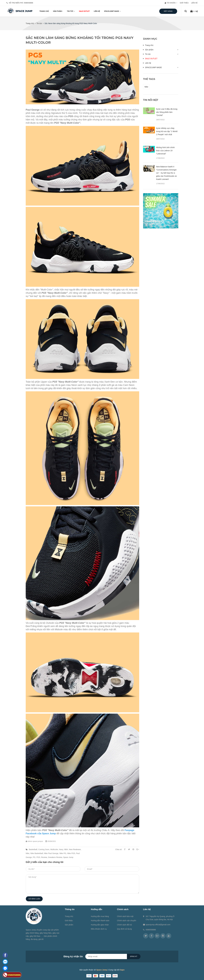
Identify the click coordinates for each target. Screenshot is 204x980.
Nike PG (63, 853)
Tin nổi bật (151, 100)
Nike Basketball (37, 853)
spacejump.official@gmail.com (158, 925)
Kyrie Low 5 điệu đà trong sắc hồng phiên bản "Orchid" (167, 112)
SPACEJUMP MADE (112, 11)
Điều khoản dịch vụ (99, 929)
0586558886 (28, 3)
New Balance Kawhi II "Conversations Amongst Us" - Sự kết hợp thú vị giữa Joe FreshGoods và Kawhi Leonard (166, 173)
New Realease (75, 849)
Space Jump (68, 857)
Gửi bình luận (34, 899)
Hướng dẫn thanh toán (100, 921)
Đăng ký (134, 956)
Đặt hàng (168, 11)
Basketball (33, 849)
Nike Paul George (51, 853)
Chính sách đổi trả (124, 925)
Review (44, 857)
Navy (61, 849)
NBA (66, 849)
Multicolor (54, 849)
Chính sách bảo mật (125, 916)
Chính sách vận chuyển (127, 921)
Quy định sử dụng (124, 929)
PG (34, 857)
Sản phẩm (58, 11)
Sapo (122, 970)
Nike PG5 (71, 853)
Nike (28, 853)
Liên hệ (194, 3)
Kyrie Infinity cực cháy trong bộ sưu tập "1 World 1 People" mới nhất (167, 131)
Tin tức (71, 11)
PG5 (38, 857)
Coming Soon (44, 849)
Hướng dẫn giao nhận (100, 925)
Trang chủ (44, 11)
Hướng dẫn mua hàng (100, 916)
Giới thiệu (184, 3)
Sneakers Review (55, 857)
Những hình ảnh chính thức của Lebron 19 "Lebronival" (165, 151)
